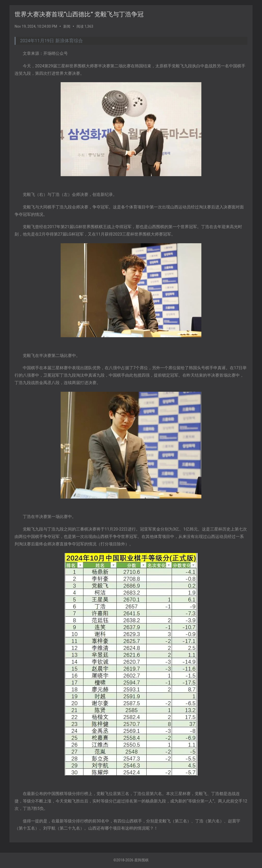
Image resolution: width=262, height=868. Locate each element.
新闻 (67, 26)
